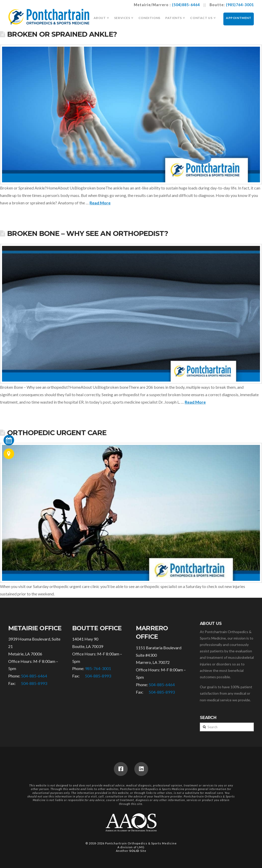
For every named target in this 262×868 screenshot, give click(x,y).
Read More (100, 203)
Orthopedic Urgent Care (57, 433)
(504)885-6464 (186, 5)
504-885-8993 (34, 683)
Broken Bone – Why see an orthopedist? (88, 233)
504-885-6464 (34, 676)
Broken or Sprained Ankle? (62, 34)
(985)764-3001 (240, 5)
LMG (141, 847)
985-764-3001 (98, 668)
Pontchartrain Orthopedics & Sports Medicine (141, 843)
